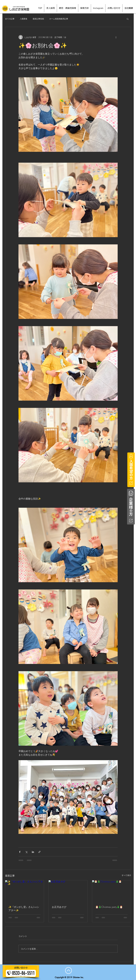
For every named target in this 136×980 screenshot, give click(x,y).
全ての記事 (10, 19)
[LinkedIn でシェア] (33, 852)
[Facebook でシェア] (20, 852)
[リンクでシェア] (39, 852)
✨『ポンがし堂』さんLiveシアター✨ (24, 909)
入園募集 (24, 19)
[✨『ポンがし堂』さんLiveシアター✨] (25, 891)
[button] (128, 19)
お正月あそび (59, 907)
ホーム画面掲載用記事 (59, 19)
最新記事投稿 (38, 19)
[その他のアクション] (116, 37)
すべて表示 (126, 875)
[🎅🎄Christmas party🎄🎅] (112, 891)
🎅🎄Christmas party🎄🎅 (109, 907)
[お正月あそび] (68, 891)
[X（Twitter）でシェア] (26, 852)
